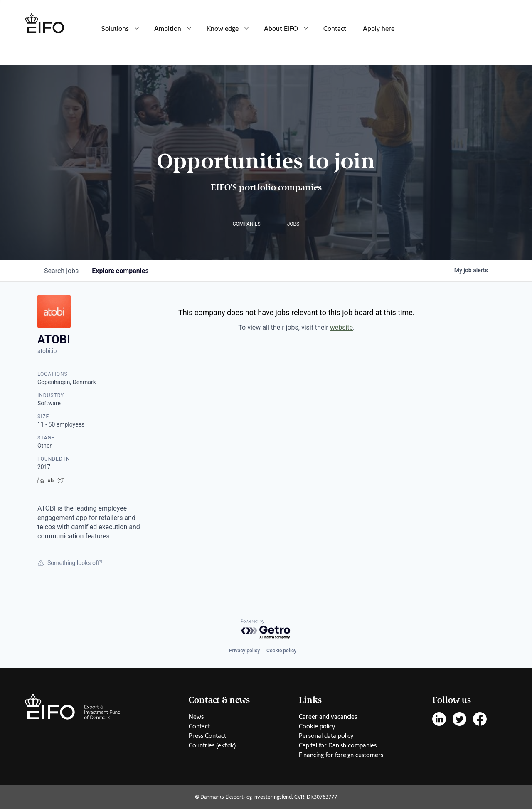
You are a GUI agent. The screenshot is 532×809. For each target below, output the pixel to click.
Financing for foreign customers (341, 755)
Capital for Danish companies (338, 745)
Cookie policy (281, 651)
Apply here (379, 29)
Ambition (168, 29)
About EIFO (281, 29)
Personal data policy (326, 736)
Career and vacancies (328, 717)
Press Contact (207, 736)
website (341, 327)
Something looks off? (70, 563)
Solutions (115, 29)
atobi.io (47, 351)
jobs (61, 271)
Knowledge (223, 29)
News (196, 717)
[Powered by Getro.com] (266, 630)
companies (120, 271)
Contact (335, 29)
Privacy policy (244, 651)
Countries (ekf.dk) (212, 745)
